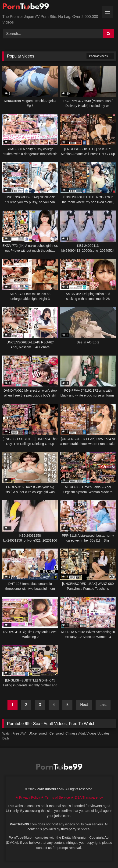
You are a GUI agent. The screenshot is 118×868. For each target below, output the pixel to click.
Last (103, 705)
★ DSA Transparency (87, 797)
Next (84, 705)
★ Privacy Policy (28, 797)
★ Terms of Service (56, 797)
